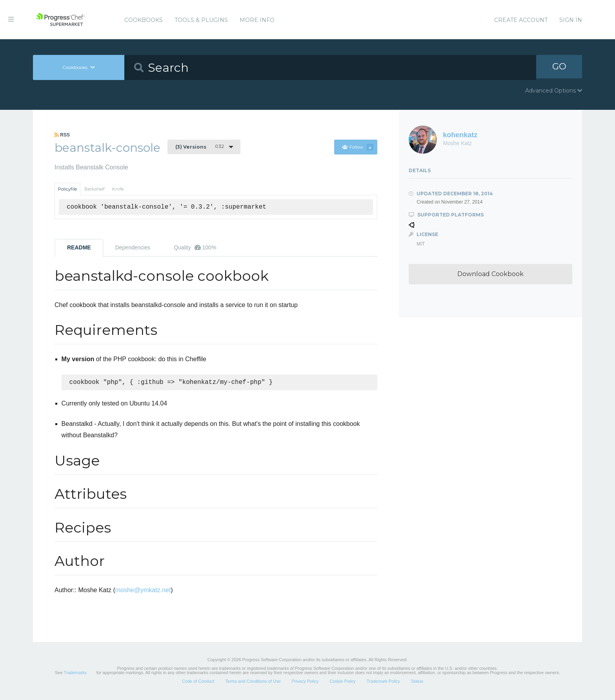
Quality (195, 247)
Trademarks (75, 673)
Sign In (571, 20)
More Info (257, 20)
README (79, 247)
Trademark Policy (383, 682)
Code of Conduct (198, 682)
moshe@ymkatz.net (143, 591)
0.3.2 (200, 147)
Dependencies (133, 247)
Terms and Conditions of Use (253, 682)
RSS (62, 135)
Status (417, 682)
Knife (118, 189)
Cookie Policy (343, 682)
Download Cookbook (490, 274)
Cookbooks (144, 20)
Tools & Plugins (201, 20)
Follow (357, 147)
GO (559, 67)
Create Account (521, 20)
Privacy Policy (305, 682)
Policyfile (67, 189)
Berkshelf (95, 189)
